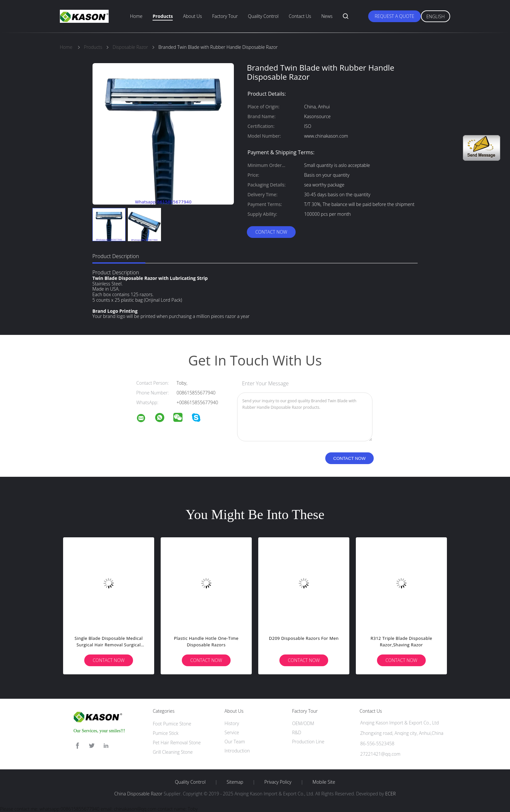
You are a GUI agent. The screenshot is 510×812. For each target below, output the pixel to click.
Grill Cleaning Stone (173, 752)
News (327, 16)
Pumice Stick (166, 733)
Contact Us (300, 16)
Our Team (235, 742)
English (436, 16)
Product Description (116, 256)
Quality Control (263, 16)
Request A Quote (395, 16)
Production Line (308, 742)
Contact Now (271, 232)
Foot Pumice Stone (172, 724)
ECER (390, 794)
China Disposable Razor (138, 794)
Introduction (237, 751)
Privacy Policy (278, 782)
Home (136, 16)
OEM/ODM (303, 723)
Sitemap (235, 782)
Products (163, 16)
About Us (193, 16)
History (232, 723)
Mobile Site (324, 782)
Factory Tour (225, 16)
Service (232, 732)
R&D (297, 732)
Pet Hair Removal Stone (177, 743)
